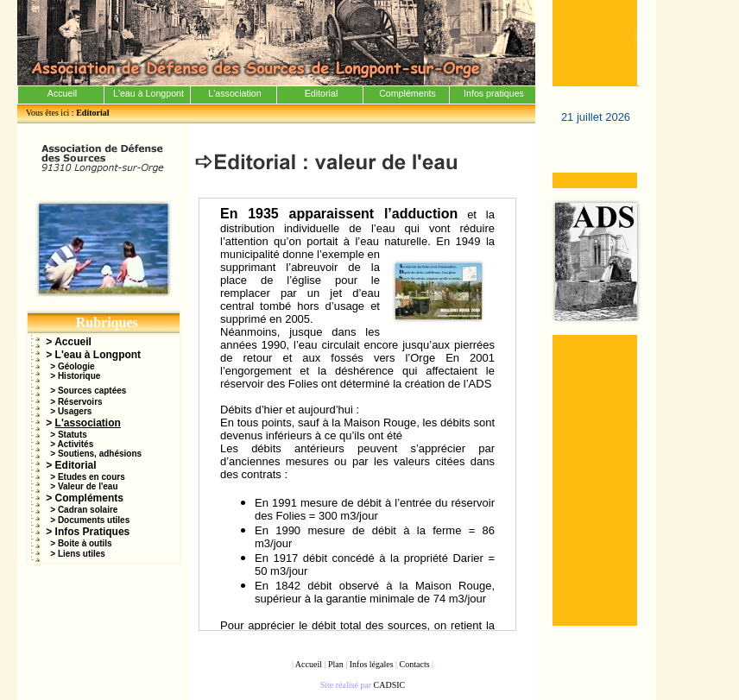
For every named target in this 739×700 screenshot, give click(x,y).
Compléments (89, 498)
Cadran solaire (88, 510)
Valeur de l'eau (88, 486)
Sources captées (92, 391)
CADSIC (390, 685)
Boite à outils (85, 543)
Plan (336, 664)
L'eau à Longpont (98, 355)
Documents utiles (94, 520)
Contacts (415, 664)
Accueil (73, 342)
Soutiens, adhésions (100, 454)
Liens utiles (82, 554)
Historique (79, 376)
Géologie (76, 366)
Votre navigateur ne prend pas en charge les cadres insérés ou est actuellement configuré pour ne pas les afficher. (357, 414)
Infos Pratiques (93, 532)
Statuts (73, 435)
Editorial (76, 465)
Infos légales (372, 664)
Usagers (75, 411)
